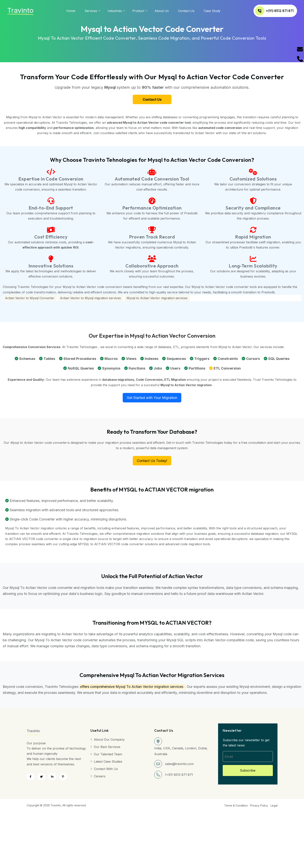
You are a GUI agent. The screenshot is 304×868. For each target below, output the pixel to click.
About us (162, 11)
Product (138, 11)
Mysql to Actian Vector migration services (157, 300)
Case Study (212, 11)
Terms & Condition (233, 807)
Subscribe (248, 773)
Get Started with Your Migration (152, 399)
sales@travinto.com (179, 766)
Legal (274, 807)
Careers (100, 778)
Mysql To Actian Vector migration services (149, 688)
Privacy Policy (258, 807)
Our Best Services (107, 749)
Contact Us (186, 11)
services (91, 11)
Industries (115, 11)
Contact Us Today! (152, 462)
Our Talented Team (108, 756)
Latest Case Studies (108, 763)
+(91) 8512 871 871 (263, 11)
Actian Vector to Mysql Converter (30, 300)
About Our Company (109, 741)
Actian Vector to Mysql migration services (90, 300)
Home (71, 11)
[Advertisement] (116, 837)
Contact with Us (106, 771)
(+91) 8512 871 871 (179, 776)
